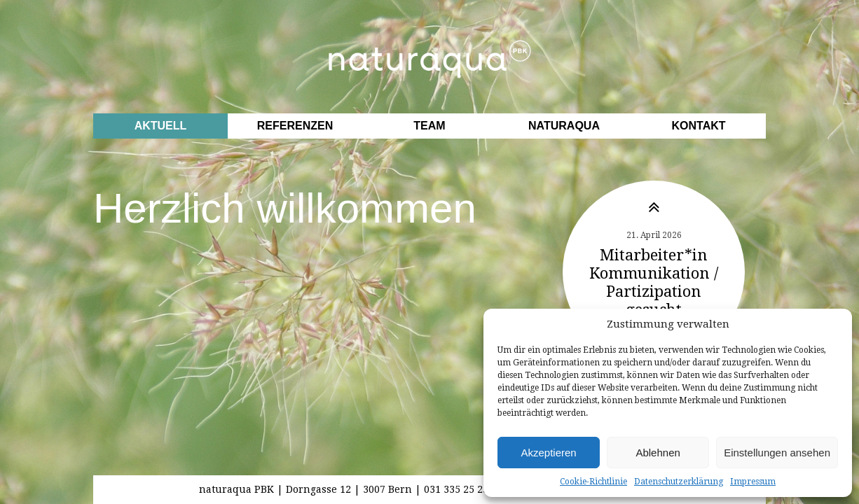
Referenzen (295, 126)
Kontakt (698, 126)
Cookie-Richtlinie (593, 482)
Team (429, 126)
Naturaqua (564, 126)
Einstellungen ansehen (777, 453)
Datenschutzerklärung (679, 482)
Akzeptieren (548, 453)
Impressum (753, 482)
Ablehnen (658, 453)
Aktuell (161, 126)
